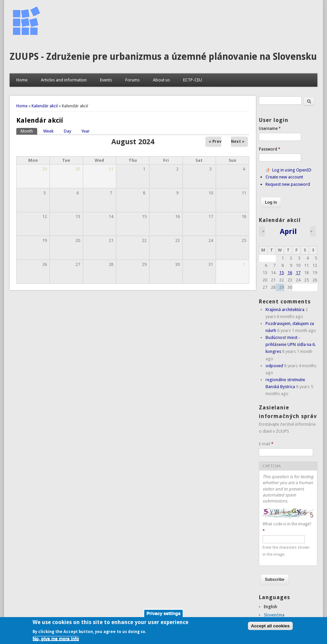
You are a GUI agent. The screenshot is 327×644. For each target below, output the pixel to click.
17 (298, 273)
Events (106, 80)
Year (86, 131)
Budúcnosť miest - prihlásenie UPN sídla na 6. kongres (291, 344)
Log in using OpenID (292, 170)
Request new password (288, 184)
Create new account (284, 177)
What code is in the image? (287, 528)
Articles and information (64, 80)
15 (281, 273)
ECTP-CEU (193, 80)
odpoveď (274, 366)
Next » (238, 142)
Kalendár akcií (45, 106)
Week (48, 131)
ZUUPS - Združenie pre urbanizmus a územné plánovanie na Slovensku (163, 57)
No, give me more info (56, 640)
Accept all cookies (270, 627)
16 (290, 273)
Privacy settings (163, 615)
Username (270, 129)
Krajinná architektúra (285, 310)
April (288, 231)
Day (67, 131)
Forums (132, 80)
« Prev (215, 142)
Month (29, 131)
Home (22, 80)
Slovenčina (274, 615)
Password (270, 149)
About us (161, 80)
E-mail (266, 444)
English (271, 607)
